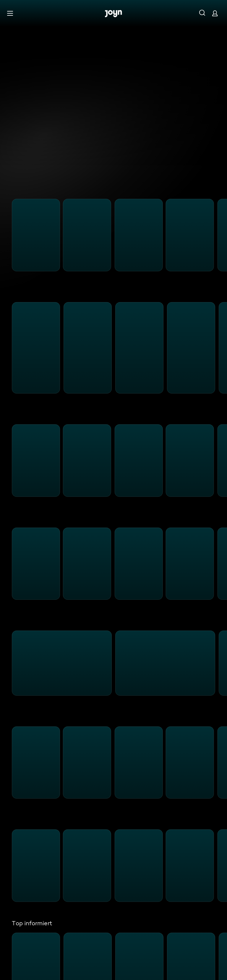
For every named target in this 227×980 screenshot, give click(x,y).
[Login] (215, 13)
